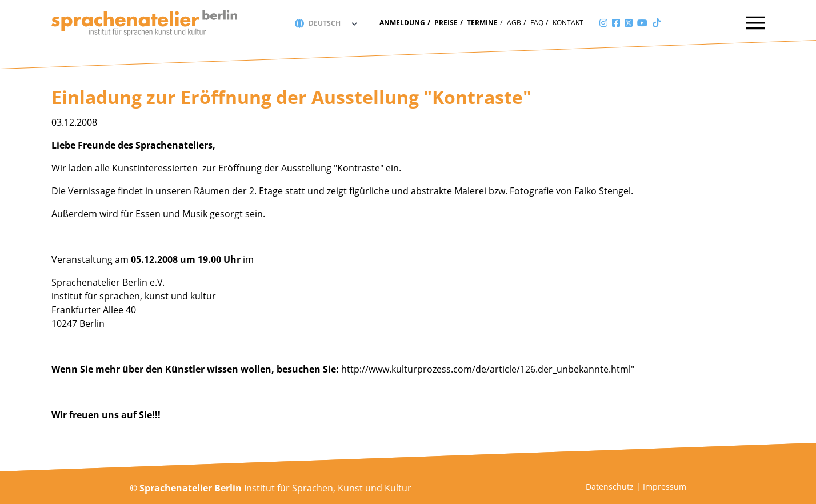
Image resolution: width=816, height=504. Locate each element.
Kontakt (568, 23)
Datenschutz (610, 487)
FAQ (537, 23)
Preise (446, 23)
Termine (482, 23)
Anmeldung (402, 23)
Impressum (665, 487)
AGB (514, 23)
